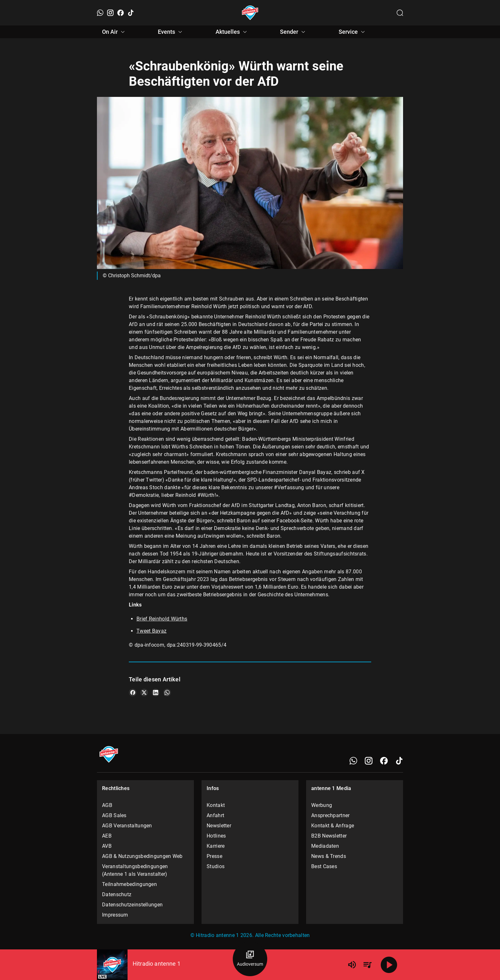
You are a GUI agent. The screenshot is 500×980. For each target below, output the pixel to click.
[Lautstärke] (352, 965)
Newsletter (219, 826)
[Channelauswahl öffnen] (400, 13)
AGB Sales (114, 815)
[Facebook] (121, 13)
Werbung (322, 805)
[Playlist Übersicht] (367, 965)
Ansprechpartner (331, 815)
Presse (214, 856)
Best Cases (324, 866)
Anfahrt (215, 815)
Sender (294, 32)
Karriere (216, 846)
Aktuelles (232, 32)
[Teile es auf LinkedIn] (156, 693)
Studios (216, 866)
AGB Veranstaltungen (127, 826)
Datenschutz (117, 894)
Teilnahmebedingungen (129, 884)
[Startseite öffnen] (250, 13)
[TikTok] (131, 13)
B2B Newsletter (329, 836)
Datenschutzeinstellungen (132, 905)
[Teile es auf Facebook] (133, 693)
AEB (107, 836)
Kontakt (216, 805)
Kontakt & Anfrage (333, 826)
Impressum (115, 915)
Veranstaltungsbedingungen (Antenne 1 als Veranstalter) (135, 870)
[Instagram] (110, 13)
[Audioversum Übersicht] (250, 959)
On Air (114, 32)
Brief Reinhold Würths (162, 619)
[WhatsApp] (100, 13)
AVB (107, 846)
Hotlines (216, 836)
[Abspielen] (389, 965)
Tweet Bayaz (151, 631)
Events (171, 32)
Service (353, 32)
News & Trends (329, 856)
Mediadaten (325, 846)
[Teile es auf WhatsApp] (167, 693)
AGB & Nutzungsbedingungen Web (142, 856)
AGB (107, 805)
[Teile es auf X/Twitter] (144, 693)
